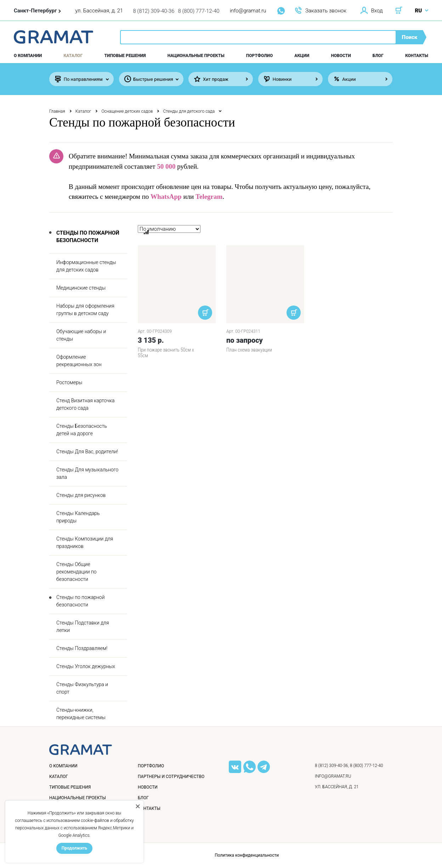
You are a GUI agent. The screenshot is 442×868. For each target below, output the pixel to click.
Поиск (410, 37)
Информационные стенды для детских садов (86, 266)
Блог (378, 56)
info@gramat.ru (248, 11)
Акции (302, 56)
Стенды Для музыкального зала (87, 473)
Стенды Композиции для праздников (85, 542)
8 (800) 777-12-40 (199, 11)
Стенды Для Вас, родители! (87, 452)
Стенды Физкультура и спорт (82, 688)
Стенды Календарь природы (78, 517)
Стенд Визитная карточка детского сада (86, 404)
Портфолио (259, 56)
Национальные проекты (196, 56)
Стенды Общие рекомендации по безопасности (76, 572)
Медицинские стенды (81, 288)
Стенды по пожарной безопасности (81, 601)
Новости (341, 56)
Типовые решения (125, 56)
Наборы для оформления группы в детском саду (85, 310)
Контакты (417, 56)
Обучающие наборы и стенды (81, 335)
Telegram (209, 197)
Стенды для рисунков (81, 495)
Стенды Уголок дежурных (86, 666)
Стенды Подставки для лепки (83, 626)
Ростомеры (69, 382)
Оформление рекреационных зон (79, 361)
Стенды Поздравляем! (82, 648)
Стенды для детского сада (189, 111)
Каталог (73, 56)
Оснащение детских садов (127, 111)
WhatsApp (166, 197)
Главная (57, 111)
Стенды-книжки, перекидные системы (81, 714)
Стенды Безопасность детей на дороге (82, 430)
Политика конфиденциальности (247, 855)
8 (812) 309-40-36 (154, 11)
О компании (28, 56)
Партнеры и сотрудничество (171, 777)
